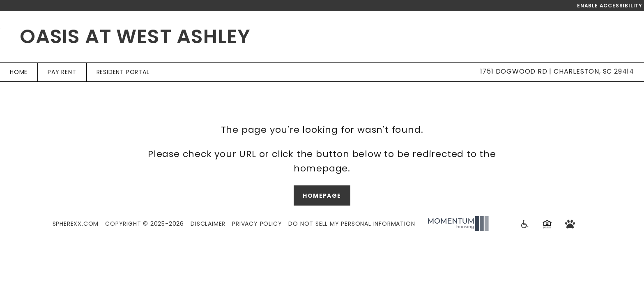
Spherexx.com (76, 224)
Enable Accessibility (610, 6)
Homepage (322, 196)
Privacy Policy (257, 224)
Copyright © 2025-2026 (145, 224)
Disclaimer (208, 224)
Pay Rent (62, 72)
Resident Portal (123, 72)
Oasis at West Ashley (135, 36)
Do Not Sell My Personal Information (352, 224)
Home (19, 72)
